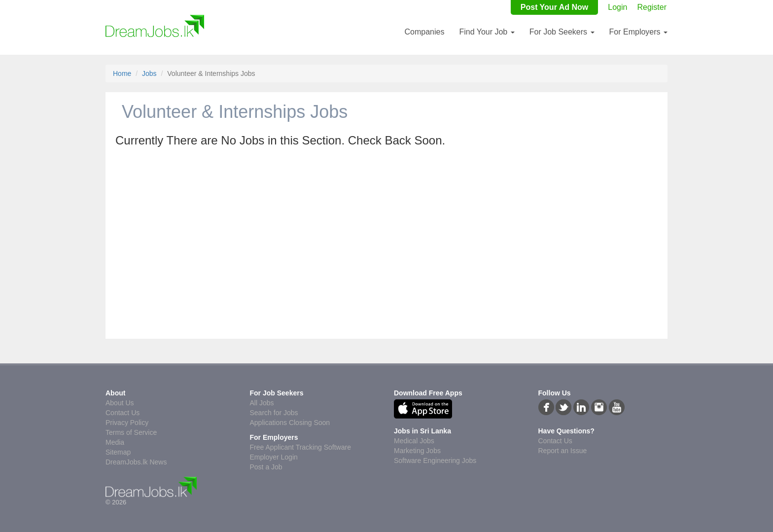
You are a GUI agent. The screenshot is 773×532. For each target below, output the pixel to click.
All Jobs (262, 403)
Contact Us (123, 413)
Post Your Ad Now (554, 7)
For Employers (638, 32)
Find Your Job (487, 32)
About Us (120, 403)
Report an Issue (563, 451)
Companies (424, 32)
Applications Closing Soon (290, 423)
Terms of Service (131, 432)
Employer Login (274, 457)
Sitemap (118, 452)
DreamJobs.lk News (136, 462)
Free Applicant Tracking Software (300, 447)
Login (617, 7)
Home (122, 73)
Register (652, 7)
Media (115, 442)
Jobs (149, 73)
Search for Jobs (274, 413)
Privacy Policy (127, 423)
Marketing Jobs (417, 451)
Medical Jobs (414, 441)
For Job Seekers (562, 32)
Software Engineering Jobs (435, 461)
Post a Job (266, 467)
